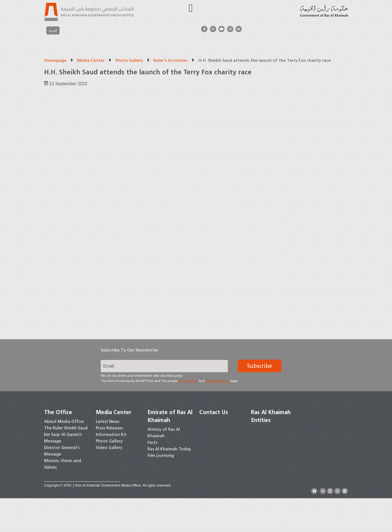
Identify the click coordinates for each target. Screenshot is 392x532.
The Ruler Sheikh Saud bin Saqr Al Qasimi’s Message (66, 468)
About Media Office (64, 455)
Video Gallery (109, 481)
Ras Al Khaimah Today (169, 483)
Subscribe (260, 400)
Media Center (91, 60)
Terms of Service (217, 415)
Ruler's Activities (171, 60)
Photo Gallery (129, 60)
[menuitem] (53, 30)
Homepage (55, 60)
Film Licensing (161, 489)
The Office (58, 446)
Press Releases (109, 462)
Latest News (108, 455)
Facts (152, 476)
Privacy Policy (188, 415)
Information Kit (111, 468)
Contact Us (214, 446)
